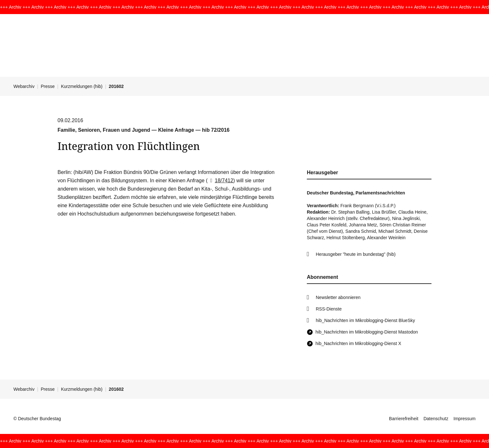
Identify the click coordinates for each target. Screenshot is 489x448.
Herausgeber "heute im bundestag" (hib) (356, 254)
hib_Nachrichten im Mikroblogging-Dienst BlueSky (365, 320)
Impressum (465, 419)
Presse (48, 86)
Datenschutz (436, 419)
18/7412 (221, 181)
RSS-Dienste (329, 309)
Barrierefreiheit (404, 419)
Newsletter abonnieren (338, 297)
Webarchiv (24, 86)
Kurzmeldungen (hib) (82, 86)
